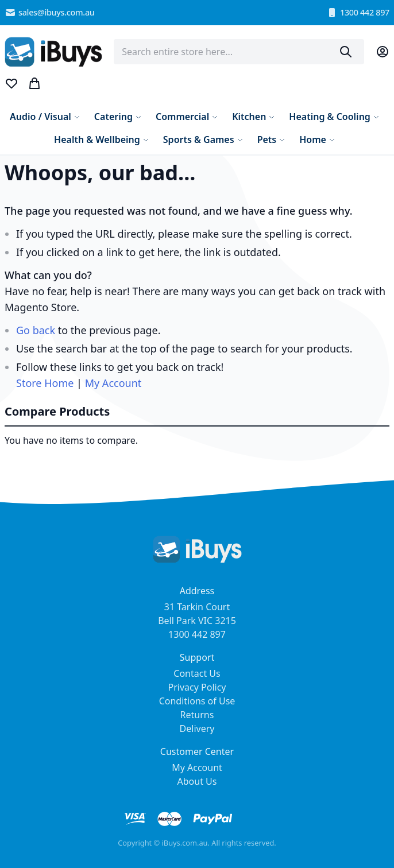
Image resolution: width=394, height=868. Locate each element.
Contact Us (197, 673)
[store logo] (53, 52)
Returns (197, 715)
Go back (36, 330)
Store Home (45, 383)
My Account (113, 383)
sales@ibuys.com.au (50, 13)
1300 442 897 (358, 13)
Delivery (197, 728)
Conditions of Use (197, 701)
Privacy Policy (197, 687)
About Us (197, 781)
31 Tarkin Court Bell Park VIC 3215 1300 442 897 (197, 621)
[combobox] (239, 52)
